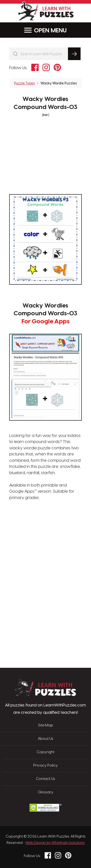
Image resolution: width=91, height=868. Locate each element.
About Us (46, 739)
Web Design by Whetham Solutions (55, 843)
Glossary (46, 792)
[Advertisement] (46, 524)
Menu (45, 30)
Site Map (46, 725)
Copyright (45, 752)
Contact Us (45, 779)
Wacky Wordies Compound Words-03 (45, 103)
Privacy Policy (45, 766)
